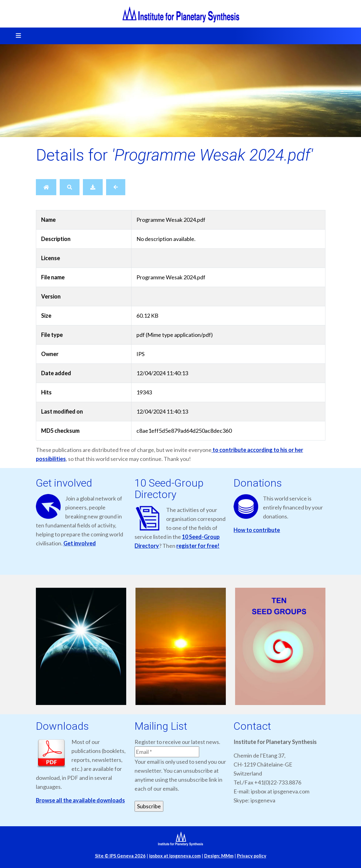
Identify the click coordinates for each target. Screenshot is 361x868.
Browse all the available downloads (80, 800)
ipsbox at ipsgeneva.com (175, 856)
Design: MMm (219, 856)
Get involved (80, 543)
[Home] (46, 187)
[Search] (70, 187)
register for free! (198, 546)
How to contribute (257, 530)
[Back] (116, 187)
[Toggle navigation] (16, 36)
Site (120, 856)
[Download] (93, 187)
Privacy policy (252, 856)
